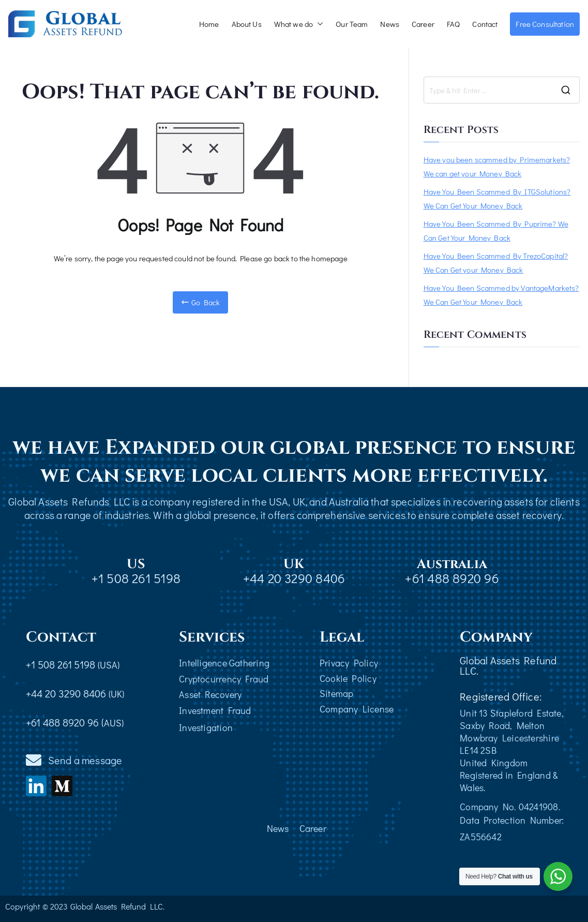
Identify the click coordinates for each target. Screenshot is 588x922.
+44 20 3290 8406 (294, 578)
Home (209, 24)
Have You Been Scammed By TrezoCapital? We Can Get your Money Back (496, 263)
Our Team (352, 24)
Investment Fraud (215, 710)
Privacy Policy (349, 663)
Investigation (206, 727)
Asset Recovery (210, 694)
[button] (318, 24)
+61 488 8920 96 (452, 578)
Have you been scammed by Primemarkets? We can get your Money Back (497, 166)
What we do (299, 24)
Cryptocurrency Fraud (224, 679)
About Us (247, 24)
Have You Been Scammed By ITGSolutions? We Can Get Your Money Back (497, 198)
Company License (357, 709)
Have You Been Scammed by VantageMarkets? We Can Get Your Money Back (501, 295)
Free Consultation (545, 24)
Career (423, 24)
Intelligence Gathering (224, 663)
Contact (485, 24)
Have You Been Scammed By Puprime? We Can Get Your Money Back (496, 230)
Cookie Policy (348, 678)
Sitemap (337, 693)
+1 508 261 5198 (136, 578)
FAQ (453, 24)
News (390, 24)
